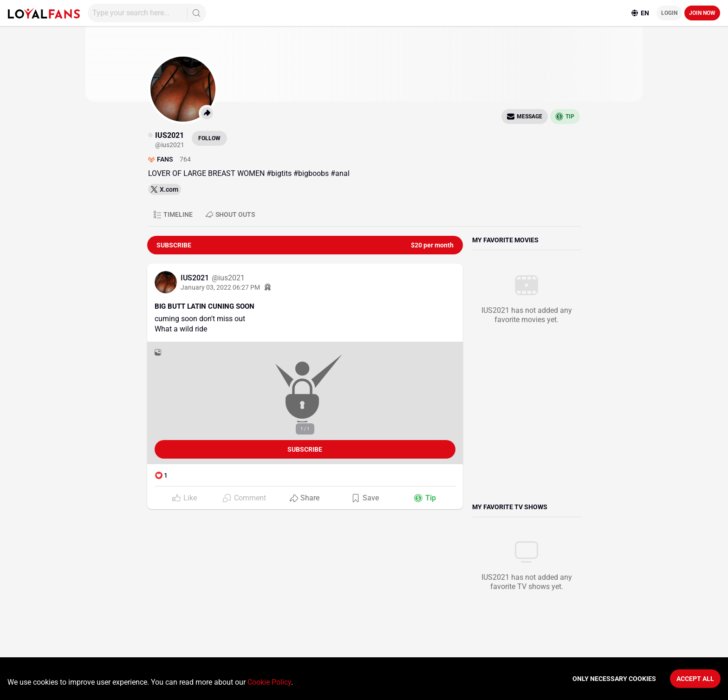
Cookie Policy (269, 682)
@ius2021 (228, 278)
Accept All (695, 679)
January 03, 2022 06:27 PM (220, 287)
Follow (209, 138)
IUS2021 (196, 278)
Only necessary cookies (614, 679)
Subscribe (305, 449)
